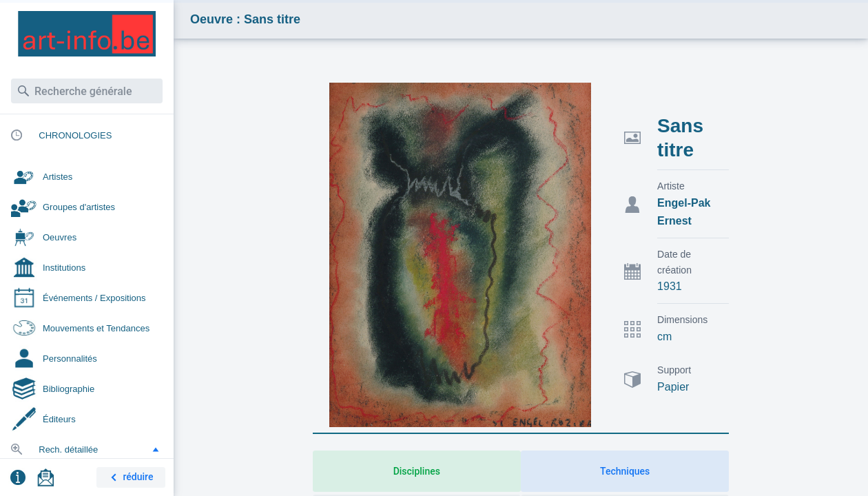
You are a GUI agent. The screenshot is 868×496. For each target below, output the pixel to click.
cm (664, 337)
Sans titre (680, 138)
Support (674, 370)
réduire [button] (130, 478)
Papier (673, 387)
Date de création (674, 262)
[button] (156, 449)
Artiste (671, 186)
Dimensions (682, 320)
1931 (670, 286)
